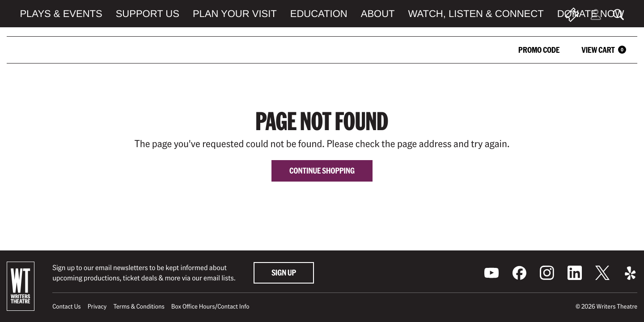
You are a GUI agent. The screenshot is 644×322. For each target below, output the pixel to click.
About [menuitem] (378, 14)
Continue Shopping (322, 171)
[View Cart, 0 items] (600, 50)
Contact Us (66, 306)
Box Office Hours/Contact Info (210, 306)
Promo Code (539, 49)
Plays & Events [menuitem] (61, 14)
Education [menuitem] (319, 14)
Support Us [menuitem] (148, 14)
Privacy (97, 306)
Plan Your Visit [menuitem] (235, 14)
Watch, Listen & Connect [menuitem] (476, 14)
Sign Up (284, 273)
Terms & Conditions (139, 306)
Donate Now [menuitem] (591, 14)
